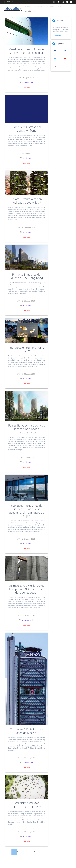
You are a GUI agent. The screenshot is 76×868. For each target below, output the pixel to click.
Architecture (28, 158)
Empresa (28, 7)
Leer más (27, 87)
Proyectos (51, 7)
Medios (61, 7)
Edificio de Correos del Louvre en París (27, 129)
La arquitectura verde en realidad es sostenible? (27, 201)
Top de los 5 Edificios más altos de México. (27, 731)
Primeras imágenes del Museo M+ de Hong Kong (27, 276)
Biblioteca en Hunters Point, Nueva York (27, 349)
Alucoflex (39, 7)
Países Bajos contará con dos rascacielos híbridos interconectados (27, 429)
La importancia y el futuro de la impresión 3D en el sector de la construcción (27, 589)
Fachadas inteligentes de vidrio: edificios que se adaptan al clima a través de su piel (27, 511)
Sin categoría (28, 82)
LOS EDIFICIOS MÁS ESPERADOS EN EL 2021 (27, 805)
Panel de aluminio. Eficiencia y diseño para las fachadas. (27, 51)
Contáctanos (30, 11)
